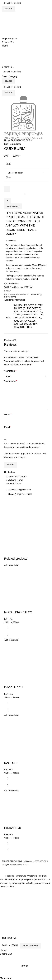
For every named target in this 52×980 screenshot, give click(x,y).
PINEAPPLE (13, 828)
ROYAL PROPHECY (18, 612)
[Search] (26, 3)
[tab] (16, 295)
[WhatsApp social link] (21, 876)
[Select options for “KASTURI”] (8, 778)
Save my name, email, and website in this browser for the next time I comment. (25, 445)
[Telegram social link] (42, 876)
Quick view (8, 635)
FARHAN (15, 140)
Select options (30, 946)
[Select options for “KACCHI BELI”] (8, 703)
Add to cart (13, 206)
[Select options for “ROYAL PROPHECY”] (8, 628)
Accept (5, 891)
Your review (11, 381)
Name (8, 414)
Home (7, 140)
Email (8, 427)
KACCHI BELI (14, 687)
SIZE (8, 164)
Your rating (10, 371)
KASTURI (11, 763)
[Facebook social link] (11, 876)
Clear (8, 177)
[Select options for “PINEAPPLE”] (8, 843)
